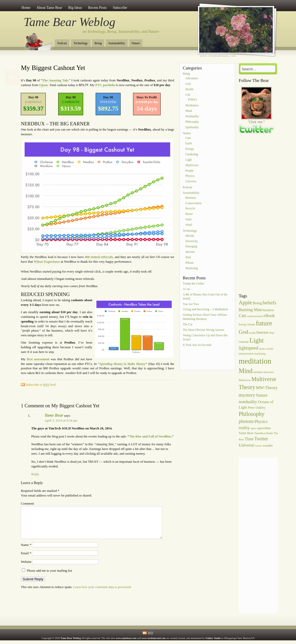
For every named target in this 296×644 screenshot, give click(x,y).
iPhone (189, 263)
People (189, 171)
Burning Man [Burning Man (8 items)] (250, 310)
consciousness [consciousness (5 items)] (255, 316)
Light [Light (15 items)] (257, 340)
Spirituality (192, 127)
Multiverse (192, 165)
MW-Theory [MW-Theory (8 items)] (267, 388)
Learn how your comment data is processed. (102, 593)
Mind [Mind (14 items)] (246, 371)
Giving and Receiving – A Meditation (205, 310)
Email (26, 559)
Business (191, 198)
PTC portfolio (105, 85)
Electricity (192, 241)
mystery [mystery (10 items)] (247, 395)
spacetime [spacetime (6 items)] (264, 428)
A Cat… (188, 289)
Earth (189, 144)
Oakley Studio (213, 638)
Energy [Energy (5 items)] (243, 324)
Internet (190, 252)
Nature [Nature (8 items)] (262, 395)
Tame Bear (54, 415)
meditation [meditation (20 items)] (255, 361)
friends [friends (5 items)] (251, 324)
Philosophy (192, 122)
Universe (191, 182)
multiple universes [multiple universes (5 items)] (263, 372)
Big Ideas (75, 8)
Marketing (192, 268)
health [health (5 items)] (252, 333)
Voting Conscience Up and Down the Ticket (205, 337)
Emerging (191, 247)
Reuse (189, 214)
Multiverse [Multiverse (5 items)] (245, 380)
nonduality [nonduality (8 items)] (248, 402)
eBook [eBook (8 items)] (269, 316)
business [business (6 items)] (268, 310)
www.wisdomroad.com (153, 638)
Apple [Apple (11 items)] (245, 302)
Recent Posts (97, 8)
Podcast (62, 43)
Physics (190, 176)
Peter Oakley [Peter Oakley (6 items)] (256, 407)
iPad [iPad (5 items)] (271, 333)
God (188, 84)
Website (26, 568)
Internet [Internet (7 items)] (262, 332)
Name (26, 551)
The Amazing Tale (55, 80)
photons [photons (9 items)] (246, 421)
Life (188, 95)
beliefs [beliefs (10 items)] (269, 302)
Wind (189, 225)
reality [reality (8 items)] (244, 428)
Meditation (192, 106)
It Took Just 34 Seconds (197, 345)
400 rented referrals (99, 257)
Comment (27, 504)
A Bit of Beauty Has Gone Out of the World (205, 297)
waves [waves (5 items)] (258, 446)
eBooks (190, 236)
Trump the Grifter (193, 284)
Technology (81, 43)
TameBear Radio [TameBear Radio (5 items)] (264, 433)
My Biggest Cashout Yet (53, 68)
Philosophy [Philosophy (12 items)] (252, 414)
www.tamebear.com (126, 638)
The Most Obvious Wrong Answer (203, 330)
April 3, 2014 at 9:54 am (61, 421)
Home (26, 8)
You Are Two (191, 304)
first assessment (38, 359)
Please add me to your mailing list (47, 577)
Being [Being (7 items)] (257, 303)
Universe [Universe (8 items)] (247, 445)
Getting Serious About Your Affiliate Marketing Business (205, 317)
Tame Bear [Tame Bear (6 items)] (246, 433)
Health (189, 89)
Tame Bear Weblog (70, 22)
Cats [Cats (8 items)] (243, 316)
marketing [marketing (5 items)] (260, 354)
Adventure (192, 79)
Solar (188, 219)
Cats (188, 138)
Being (98, 43)
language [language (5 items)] (244, 342)
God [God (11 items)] (244, 332)
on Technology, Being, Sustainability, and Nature (121, 31)
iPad (188, 257)
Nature (136, 43)
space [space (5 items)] (254, 428)
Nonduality (192, 116)
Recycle (190, 209)
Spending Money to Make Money (122, 364)
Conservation (193, 203)
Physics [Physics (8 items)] (261, 421)
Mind (189, 111)
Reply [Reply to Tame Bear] (35, 474)
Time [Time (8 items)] (249, 439)
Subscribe (120, 8)
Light (189, 160)
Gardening (192, 154)
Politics (192, 100)
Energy (190, 149)
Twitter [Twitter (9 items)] (261, 439)
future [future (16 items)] (264, 323)
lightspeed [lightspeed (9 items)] (249, 348)
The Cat (188, 325)
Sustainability (117, 43)
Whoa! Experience (47, 262)
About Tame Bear (49, 8)
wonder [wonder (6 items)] (268, 445)
